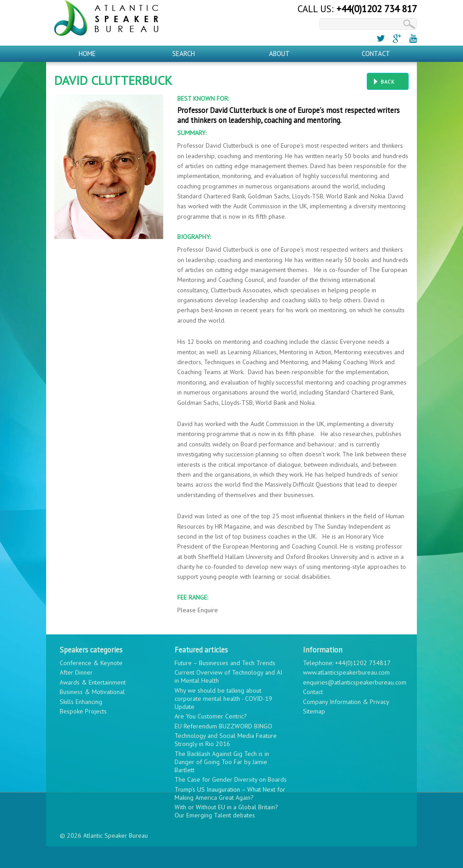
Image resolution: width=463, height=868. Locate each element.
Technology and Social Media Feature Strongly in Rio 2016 (226, 740)
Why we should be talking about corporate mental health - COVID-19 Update (223, 699)
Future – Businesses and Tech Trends (225, 663)
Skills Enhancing (81, 702)
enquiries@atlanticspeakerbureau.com (355, 682)
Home (87, 54)
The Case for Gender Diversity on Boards (231, 779)
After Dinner (76, 672)
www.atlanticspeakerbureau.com (346, 672)
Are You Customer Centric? (211, 716)
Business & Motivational (92, 692)
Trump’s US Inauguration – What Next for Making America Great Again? (230, 793)
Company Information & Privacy (346, 702)
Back (388, 82)
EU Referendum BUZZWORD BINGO (223, 726)
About (279, 54)
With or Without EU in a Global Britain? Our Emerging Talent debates (226, 811)
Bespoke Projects (83, 711)
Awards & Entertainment (93, 682)
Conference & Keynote (91, 663)
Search (184, 54)
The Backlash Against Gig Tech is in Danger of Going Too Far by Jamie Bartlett (222, 762)
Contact (376, 54)
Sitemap (314, 711)
